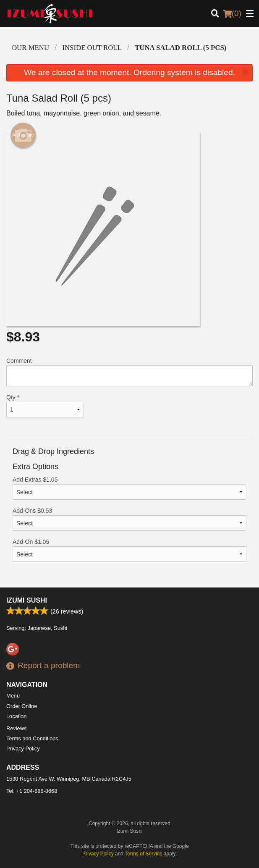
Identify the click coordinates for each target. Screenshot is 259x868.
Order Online (22, 706)
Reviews (16, 728)
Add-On (129, 550)
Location (16, 716)
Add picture (23, 135)
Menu (13, 696)
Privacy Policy (23, 749)
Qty (45, 406)
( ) (232, 13)
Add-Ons (129, 519)
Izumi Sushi (27, 600)
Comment (129, 372)
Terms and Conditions (32, 738)
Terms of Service (143, 854)
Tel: (32, 791)
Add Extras (129, 488)
